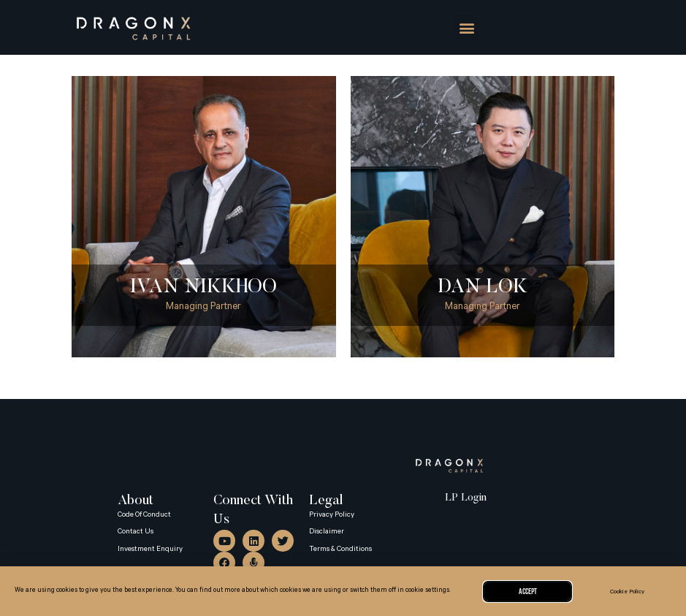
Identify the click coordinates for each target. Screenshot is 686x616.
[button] (466, 27)
